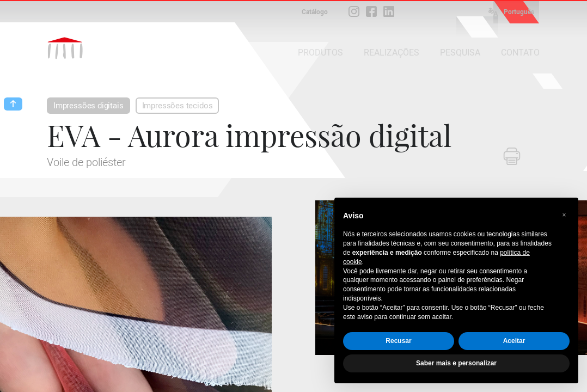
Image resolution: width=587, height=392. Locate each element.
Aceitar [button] (514, 341)
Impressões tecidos (178, 106)
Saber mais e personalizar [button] (456, 363)
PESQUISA (460, 53)
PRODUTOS (320, 53)
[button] (564, 215)
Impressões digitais (88, 106)
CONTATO (520, 53)
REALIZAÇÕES (392, 53)
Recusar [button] (398, 341)
